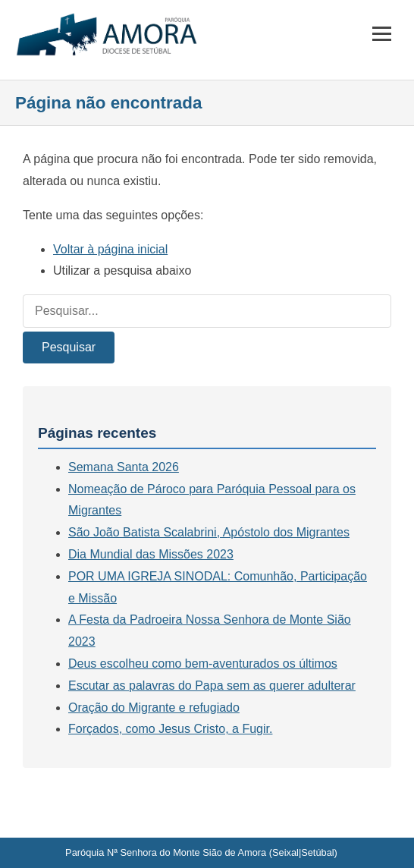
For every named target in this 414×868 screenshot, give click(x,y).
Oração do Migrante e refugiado (154, 708)
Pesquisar (69, 347)
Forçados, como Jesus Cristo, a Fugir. (170, 729)
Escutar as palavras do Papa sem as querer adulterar (212, 686)
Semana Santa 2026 (124, 467)
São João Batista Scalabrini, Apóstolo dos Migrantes (209, 532)
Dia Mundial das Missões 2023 (151, 554)
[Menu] (382, 34)
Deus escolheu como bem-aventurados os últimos (203, 664)
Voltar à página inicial (110, 249)
